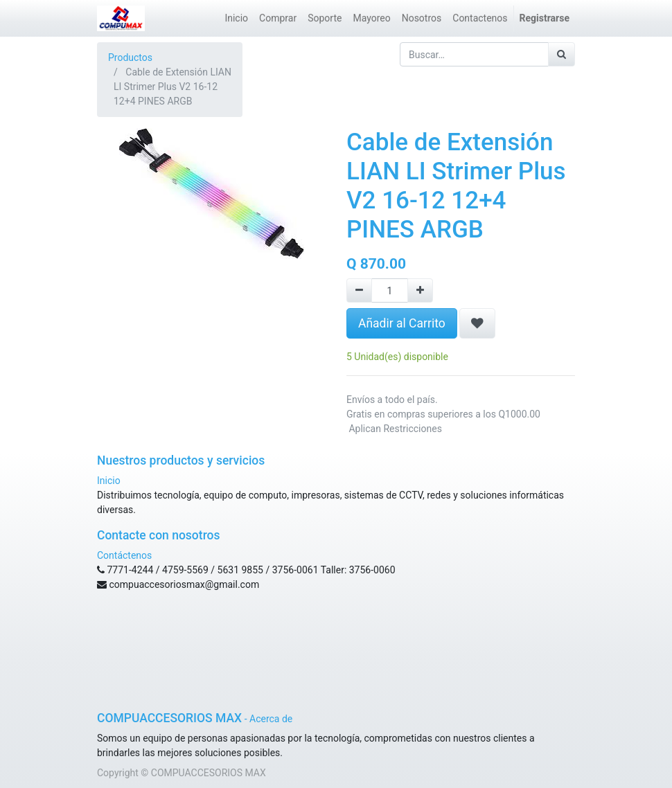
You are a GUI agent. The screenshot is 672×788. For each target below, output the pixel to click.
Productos (130, 57)
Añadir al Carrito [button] (402, 323)
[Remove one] (359, 290)
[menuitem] (236, 18)
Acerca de (271, 719)
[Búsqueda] (562, 54)
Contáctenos (124, 555)
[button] (477, 323)
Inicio (109, 481)
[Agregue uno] (420, 290)
